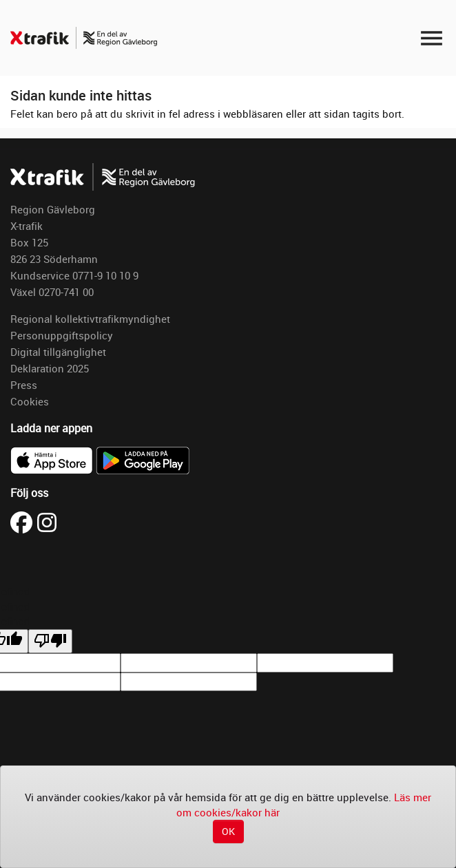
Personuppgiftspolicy (62, 335)
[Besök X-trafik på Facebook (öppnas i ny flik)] (24, 521)
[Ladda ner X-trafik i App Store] (53, 459)
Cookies (30, 401)
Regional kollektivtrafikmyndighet (90, 319)
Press (24, 385)
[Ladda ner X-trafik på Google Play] (143, 459)
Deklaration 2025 (50, 368)
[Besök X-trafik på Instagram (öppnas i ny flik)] (47, 521)
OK (228, 831)
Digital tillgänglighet (58, 352)
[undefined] (50, 641)
